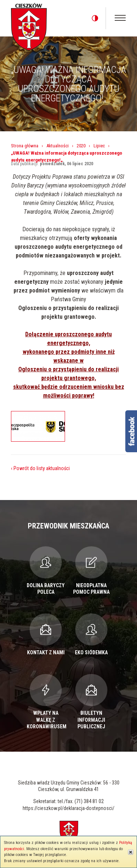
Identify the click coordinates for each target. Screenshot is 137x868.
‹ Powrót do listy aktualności (40, 468)
